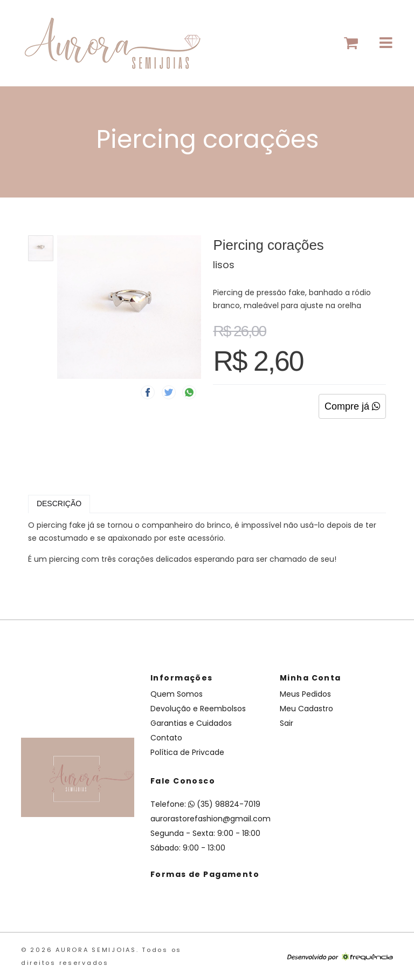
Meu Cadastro (306, 709)
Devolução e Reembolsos (198, 709)
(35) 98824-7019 (224, 804)
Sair (287, 723)
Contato (166, 738)
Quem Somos (177, 694)
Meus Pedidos (305, 694)
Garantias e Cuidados (191, 723)
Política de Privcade (187, 752)
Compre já (352, 406)
